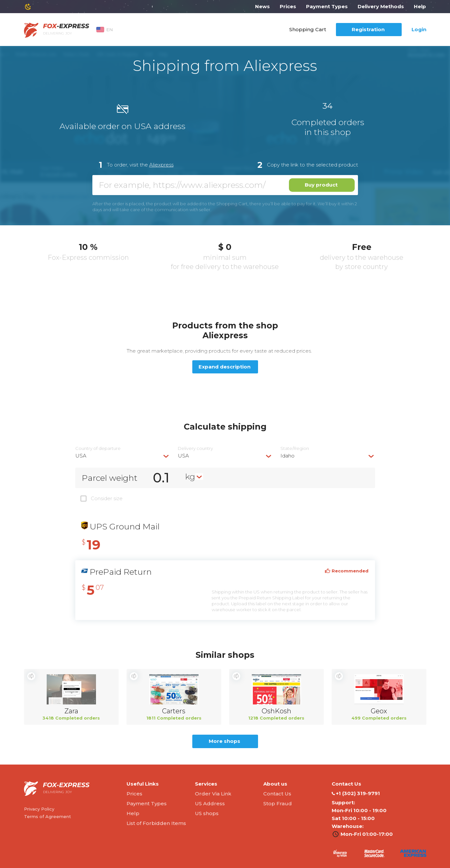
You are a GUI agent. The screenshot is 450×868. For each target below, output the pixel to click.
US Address (210, 803)
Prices (288, 6)
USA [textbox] (81, 456)
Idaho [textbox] (287, 456)
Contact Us (277, 794)
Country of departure (98, 448)
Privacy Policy (39, 809)
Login (419, 29)
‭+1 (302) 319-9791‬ (356, 793)
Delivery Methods (381, 6)
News (262, 6)
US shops (207, 813)
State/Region (295, 448)
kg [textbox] (190, 477)
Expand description (225, 367)
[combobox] (123, 456)
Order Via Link (213, 794)
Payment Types (327, 6)
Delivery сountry (195, 448)
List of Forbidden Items (156, 823)
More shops (225, 741)
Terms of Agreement (47, 816)
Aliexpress (161, 165)
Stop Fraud (278, 803)
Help (420, 6)
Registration (368, 29)
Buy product (321, 185)
